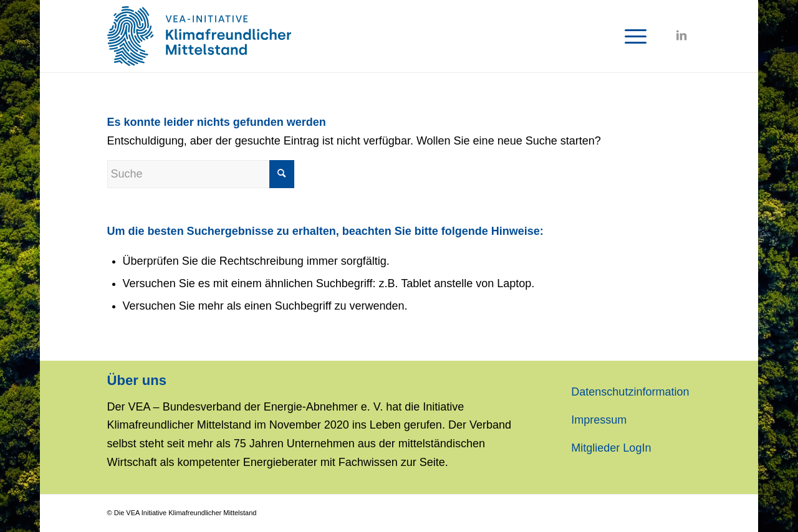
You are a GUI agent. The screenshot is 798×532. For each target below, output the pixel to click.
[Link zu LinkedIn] (681, 36)
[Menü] (632, 36)
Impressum (599, 420)
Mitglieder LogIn (611, 448)
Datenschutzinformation (630, 392)
